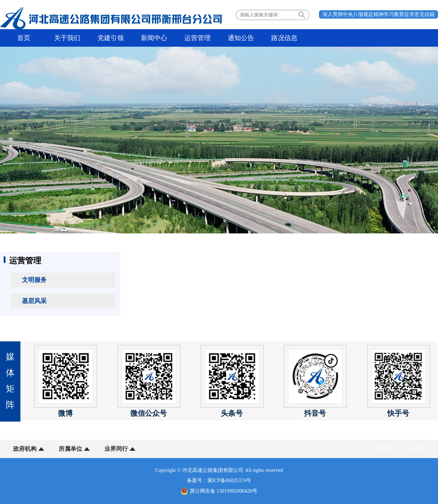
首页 (24, 38)
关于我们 (67, 38)
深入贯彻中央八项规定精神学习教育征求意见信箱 (379, 14)
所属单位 (70, 449)
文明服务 (34, 280)
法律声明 (417, 449)
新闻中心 (154, 38)
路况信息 (284, 38)
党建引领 (111, 38)
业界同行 (116, 449)
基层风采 (34, 301)
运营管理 (197, 38)
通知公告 (241, 38)
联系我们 (386, 449)
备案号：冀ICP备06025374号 (219, 480)
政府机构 (25, 449)
